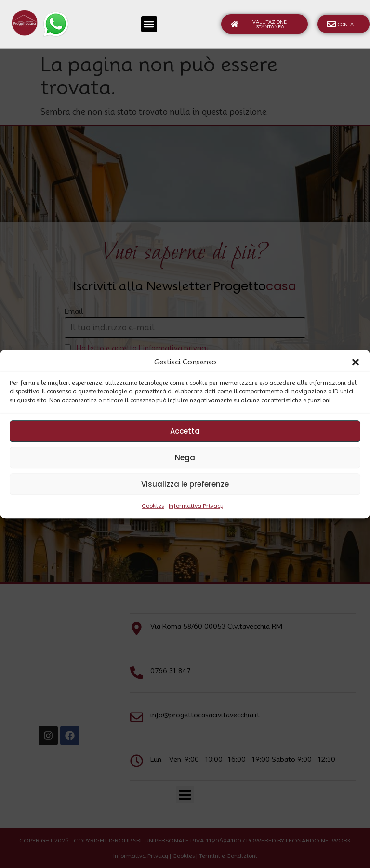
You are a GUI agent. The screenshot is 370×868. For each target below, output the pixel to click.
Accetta (185, 431)
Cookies (153, 506)
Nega (185, 458)
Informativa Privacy (196, 506)
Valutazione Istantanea (259, 24)
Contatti (344, 24)
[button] (356, 362)
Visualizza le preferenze (185, 484)
